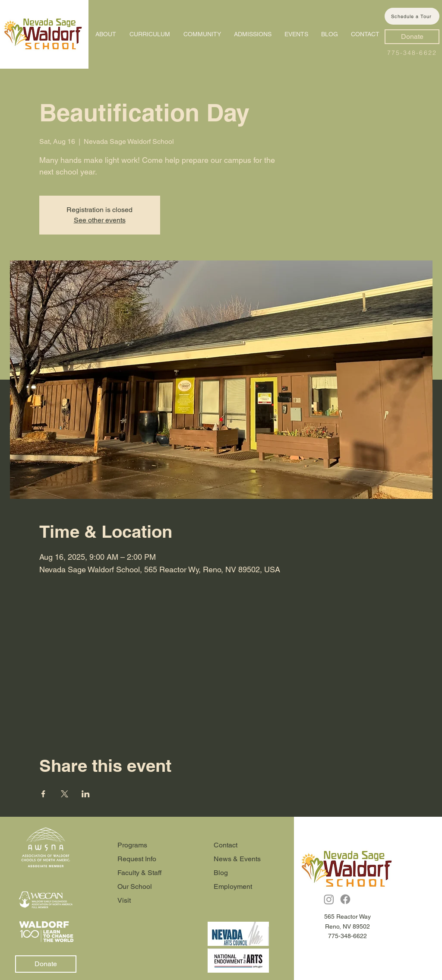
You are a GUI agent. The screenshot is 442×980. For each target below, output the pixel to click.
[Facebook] (345, 899)
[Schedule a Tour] (412, 16)
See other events (100, 220)
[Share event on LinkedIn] (86, 794)
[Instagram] (329, 899)
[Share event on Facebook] (43, 794)
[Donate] (412, 37)
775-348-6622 (412, 53)
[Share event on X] (65, 794)
